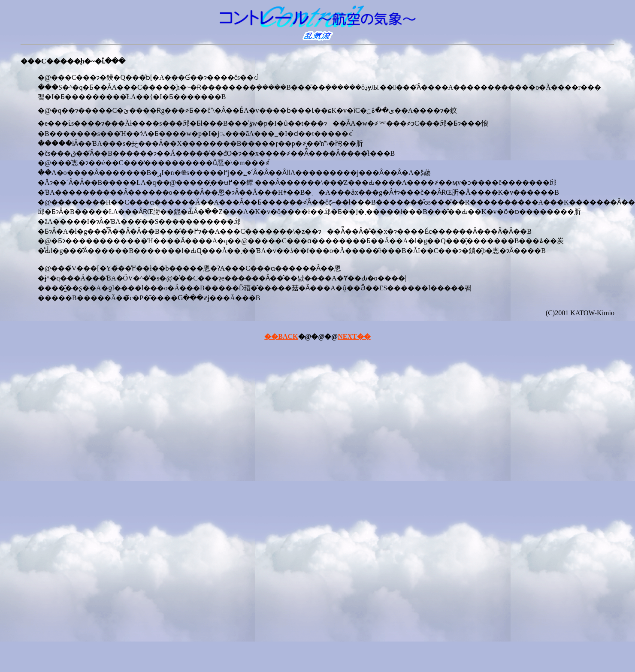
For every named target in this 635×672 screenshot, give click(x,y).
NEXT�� (354, 336)
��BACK (281, 336)
